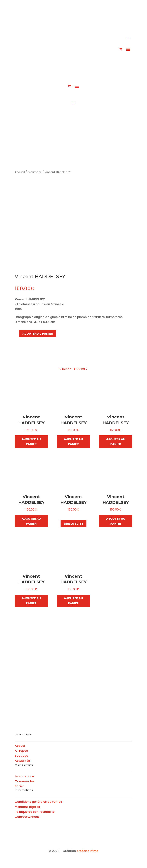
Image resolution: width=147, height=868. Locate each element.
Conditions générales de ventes (38, 802)
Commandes (25, 781)
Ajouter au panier (38, 334)
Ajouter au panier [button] (31, 442)
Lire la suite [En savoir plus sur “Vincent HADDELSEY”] (73, 524)
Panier (19, 786)
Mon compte (24, 776)
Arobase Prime (87, 851)
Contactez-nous (27, 817)
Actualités (22, 761)
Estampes (35, 172)
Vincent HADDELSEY (73, 369)
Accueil (20, 172)
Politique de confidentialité (35, 812)
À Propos (21, 751)
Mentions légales (27, 807)
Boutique (21, 756)
